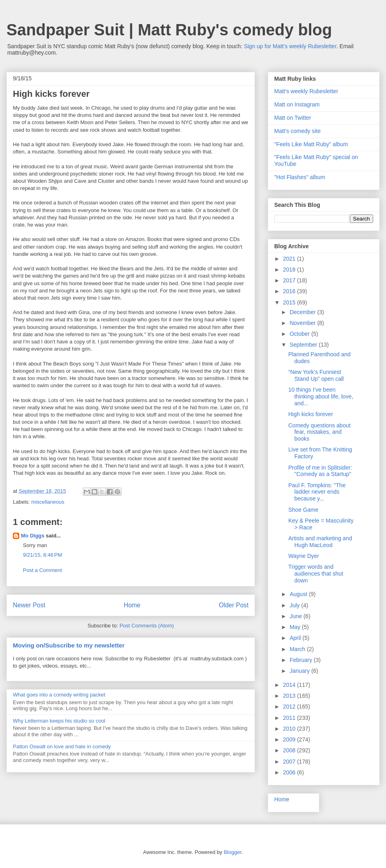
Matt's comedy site (298, 131)
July (295, 605)
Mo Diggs (33, 536)
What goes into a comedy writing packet (59, 695)
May (296, 627)
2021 (290, 259)
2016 (290, 291)
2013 (290, 696)
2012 (290, 707)
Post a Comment (42, 570)
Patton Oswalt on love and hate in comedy (62, 746)
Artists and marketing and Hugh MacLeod (320, 542)
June (296, 616)
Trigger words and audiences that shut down (316, 574)
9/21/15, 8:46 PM (42, 555)
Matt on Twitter (293, 118)
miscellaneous (48, 502)
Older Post (234, 605)
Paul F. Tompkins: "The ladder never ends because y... (317, 492)
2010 (290, 729)
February (302, 660)
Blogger (232, 852)
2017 (290, 280)
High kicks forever (311, 414)
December (303, 312)
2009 (290, 739)
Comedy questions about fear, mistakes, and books (319, 432)
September (304, 345)
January (300, 671)
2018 (290, 270)
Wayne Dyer (304, 556)
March (298, 649)
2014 (290, 685)
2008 (290, 750)
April (296, 638)
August (299, 594)
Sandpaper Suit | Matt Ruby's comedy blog (169, 30)
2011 (290, 718)
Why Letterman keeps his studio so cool (59, 721)
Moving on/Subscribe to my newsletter (69, 645)
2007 (290, 762)
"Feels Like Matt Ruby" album (311, 144)
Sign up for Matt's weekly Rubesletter (290, 46)
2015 (290, 302)
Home (132, 605)
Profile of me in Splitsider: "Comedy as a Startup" (320, 471)
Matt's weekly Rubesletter (306, 91)
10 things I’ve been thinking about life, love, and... (321, 396)
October (300, 334)
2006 (290, 772)
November (303, 323)
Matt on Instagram (297, 104)
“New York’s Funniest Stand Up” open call (316, 375)
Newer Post (29, 605)
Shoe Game (303, 510)
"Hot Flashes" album (300, 177)
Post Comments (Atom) (147, 626)
